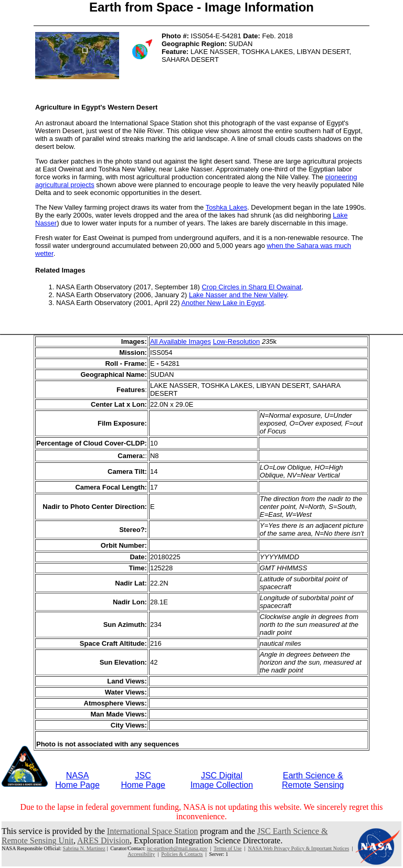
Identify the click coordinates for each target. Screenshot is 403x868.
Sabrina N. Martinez (84, 848)
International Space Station (152, 831)
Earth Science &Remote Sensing (313, 780)
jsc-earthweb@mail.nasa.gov (177, 848)
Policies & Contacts (182, 854)
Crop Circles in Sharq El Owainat (251, 287)
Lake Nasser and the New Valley (238, 295)
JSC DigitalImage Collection (222, 780)
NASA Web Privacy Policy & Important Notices (298, 848)
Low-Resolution (237, 341)
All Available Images (181, 341)
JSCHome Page (143, 780)
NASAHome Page (77, 780)
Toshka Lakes (227, 207)
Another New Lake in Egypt (222, 303)
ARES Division (103, 840)
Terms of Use (228, 848)
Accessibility (141, 854)
